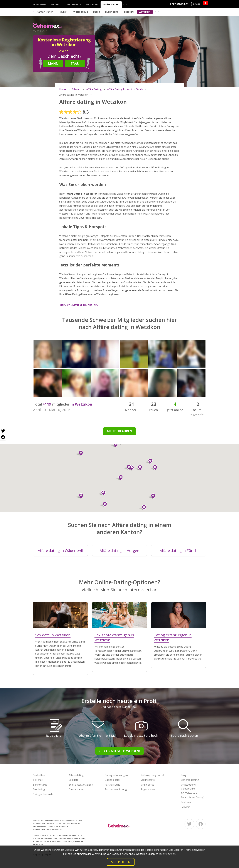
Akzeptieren (121, 862)
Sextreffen (40, 4)
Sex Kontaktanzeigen (81, 785)
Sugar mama (148, 789)
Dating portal (112, 780)
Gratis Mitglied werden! (120, 751)
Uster (97, 12)
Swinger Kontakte (43, 794)
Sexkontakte (73, 4)
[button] (130, 468)
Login (197, 4)
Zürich (64, 12)
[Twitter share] (3, 431)
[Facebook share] (3, 437)
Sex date (74, 780)
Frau (75, 63)
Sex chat (56, 4)
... (125, 4)
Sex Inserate (148, 780)
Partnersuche (112, 785)
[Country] (206, 3)
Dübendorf (112, 12)
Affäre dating (111, 4)
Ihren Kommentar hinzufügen (79, 305)
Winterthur (81, 12)
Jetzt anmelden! (179, 4)
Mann (53, 63)
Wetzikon (145, 12)
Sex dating (92, 4)
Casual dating (77, 789)
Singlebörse (147, 785)
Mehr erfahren (119, 431)
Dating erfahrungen (116, 775)
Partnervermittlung (116, 789)
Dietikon (129, 12)
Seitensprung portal (152, 775)
